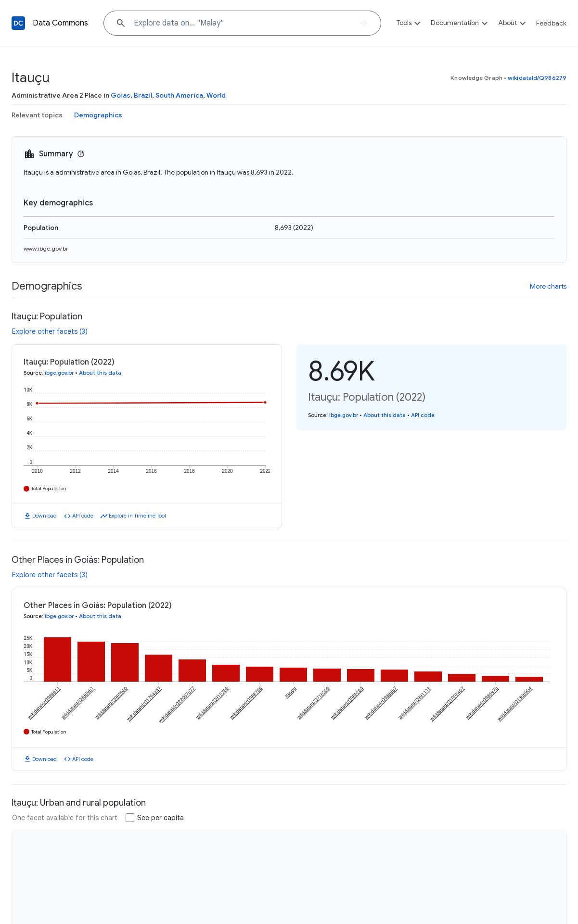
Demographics (98, 115)
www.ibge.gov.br (46, 248)
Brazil (143, 95)
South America (179, 95)
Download (45, 516)
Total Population (49, 488)
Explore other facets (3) (50, 331)
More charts (548, 286)
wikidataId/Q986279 (537, 78)
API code (83, 516)
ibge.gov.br (59, 373)
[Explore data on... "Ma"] (242, 23)
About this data (100, 373)
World (216, 95)
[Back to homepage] (18, 23)
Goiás (121, 95)
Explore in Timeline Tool (137, 516)
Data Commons (60, 23)
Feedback (551, 23)
